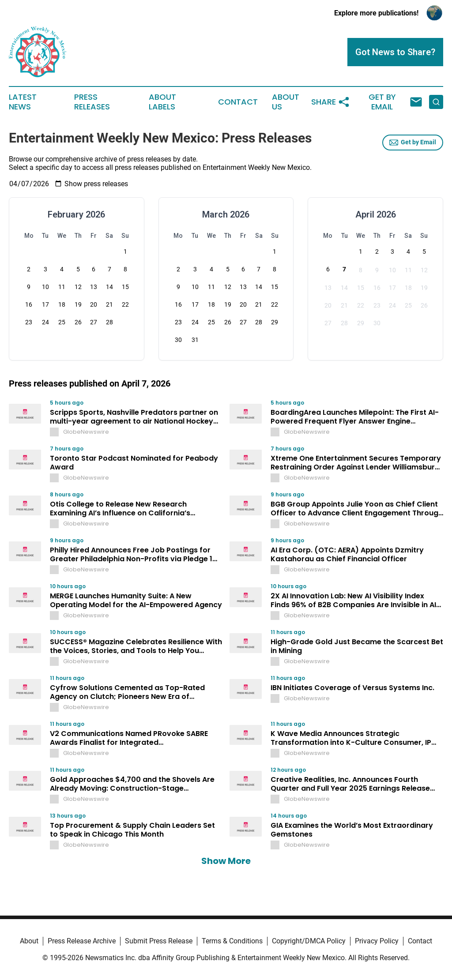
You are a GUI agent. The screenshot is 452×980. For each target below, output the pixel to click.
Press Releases (92, 102)
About (29, 941)
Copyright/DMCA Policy (309, 941)
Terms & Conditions (232, 941)
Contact (238, 102)
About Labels (162, 102)
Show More (226, 861)
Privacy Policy (377, 941)
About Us (286, 102)
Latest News (23, 102)
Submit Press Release (159, 941)
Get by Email (413, 143)
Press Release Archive (82, 941)
